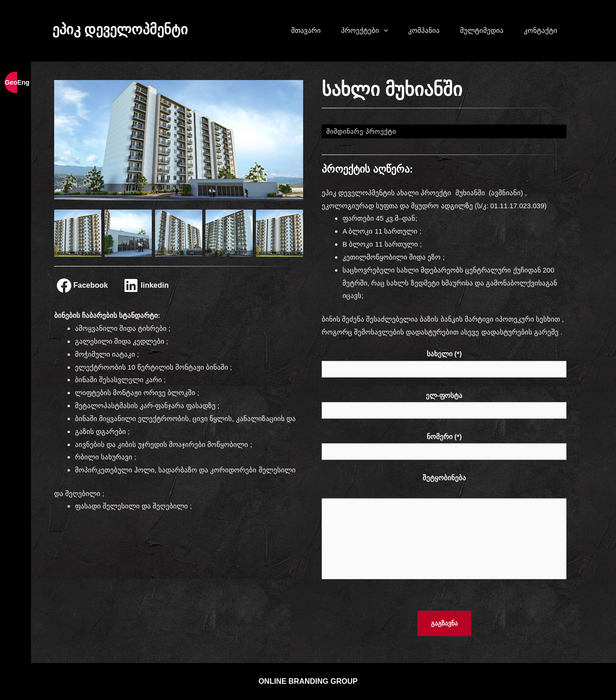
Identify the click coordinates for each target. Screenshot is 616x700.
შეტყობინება (444, 529)
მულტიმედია (482, 30)
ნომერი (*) (444, 445)
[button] (388, 31)
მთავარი (306, 30)
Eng (23, 82)
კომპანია (424, 30)
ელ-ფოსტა (444, 404)
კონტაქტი (541, 30)
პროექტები (369, 31)
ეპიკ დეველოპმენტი (120, 29)
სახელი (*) (444, 362)
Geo (11, 82)
